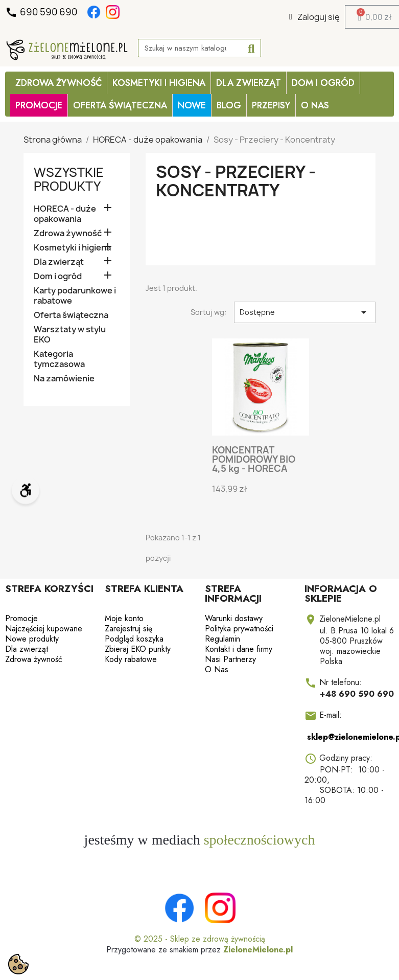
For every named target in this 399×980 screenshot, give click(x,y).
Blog (229, 105)
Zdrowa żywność (58, 83)
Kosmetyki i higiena (159, 83)
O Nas (315, 105)
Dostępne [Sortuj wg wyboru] (305, 312)
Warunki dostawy (234, 618)
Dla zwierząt (249, 83)
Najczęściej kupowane (44, 629)
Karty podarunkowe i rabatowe (75, 296)
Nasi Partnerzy (230, 659)
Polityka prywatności (239, 629)
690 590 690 (42, 12)
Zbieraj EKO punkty (138, 649)
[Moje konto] (314, 17)
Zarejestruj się (128, 629)
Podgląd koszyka (134, 639)
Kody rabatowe (131, 659)
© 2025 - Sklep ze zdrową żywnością (200, 939)
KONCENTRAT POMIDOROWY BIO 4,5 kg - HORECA (254, 459)
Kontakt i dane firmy (239, 649)
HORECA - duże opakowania (65, 214)
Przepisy (271, 105)
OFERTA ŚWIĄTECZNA (120, 105)
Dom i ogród (323, 83)
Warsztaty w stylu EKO (70, 335)
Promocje (21, 618)
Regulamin (222, 639)
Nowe (192, 105)
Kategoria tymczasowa (59, 359)
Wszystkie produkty (69, 179)
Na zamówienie (64, 379)
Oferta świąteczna (71, 315)
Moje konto (124, 618)
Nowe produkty (32, 639)
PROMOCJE (39, 105)
